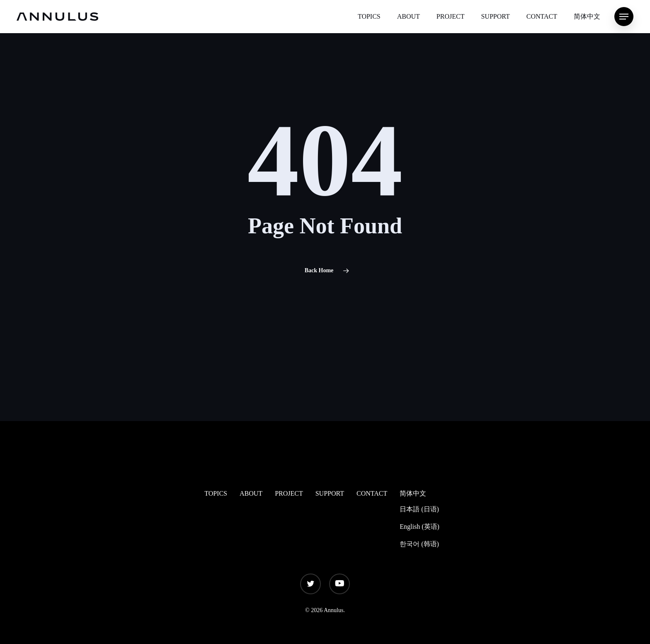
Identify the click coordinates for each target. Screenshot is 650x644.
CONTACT (372, 493)
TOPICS (216, 493)
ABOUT (251, 493)
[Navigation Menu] (624, 17)
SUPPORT (330, 493)
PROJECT (289, 493)
